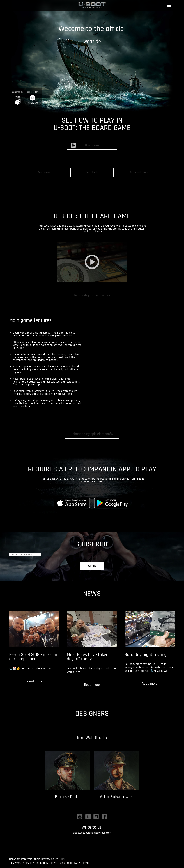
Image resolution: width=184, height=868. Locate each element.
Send (92, 566)
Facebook (104, 817)
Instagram (96, 817)
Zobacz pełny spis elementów (92, 434)
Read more (34, 681)
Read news (44, 172)
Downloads (92, 172)
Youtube (80, 817)
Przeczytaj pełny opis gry (92, 295)
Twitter (88, 817)
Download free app (140, 172)
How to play (92, 145)
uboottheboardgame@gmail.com (92, 833)
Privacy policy (50, 859)
